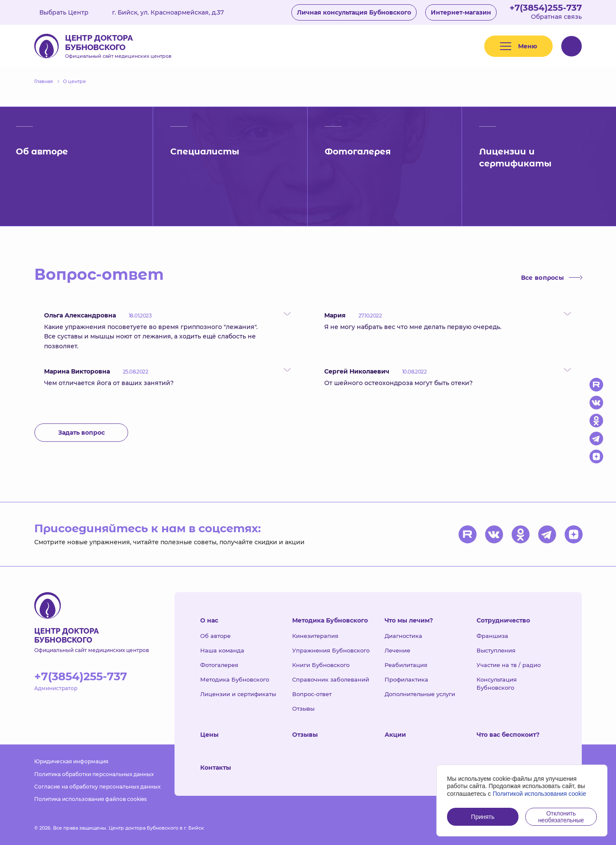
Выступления (496, 650)
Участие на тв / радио (509, 665)
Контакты (216, 768)
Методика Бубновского (235, 679)
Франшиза (492, 636)
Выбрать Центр (70, 12)
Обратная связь (556, 17)
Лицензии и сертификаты (238, 694)
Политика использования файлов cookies (90, 799)
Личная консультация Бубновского (354, 12)
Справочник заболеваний (331, 679)
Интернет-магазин (461, 12)
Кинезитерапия (315, 636)
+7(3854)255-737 (546, 8)
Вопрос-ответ (312, 694)
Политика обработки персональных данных (94, 774)
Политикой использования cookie (540, 794)
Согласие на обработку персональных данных (97, 787)
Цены (209, 735)
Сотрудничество (503, 620)
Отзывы (303, 709)
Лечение (397, 650)
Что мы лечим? (409, 620)
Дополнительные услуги (420, 694)
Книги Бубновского (321, 665)
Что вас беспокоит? (508, 735)
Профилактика (406, 679)
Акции (395, 735)
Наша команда (222, 650)
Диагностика (403, 636)
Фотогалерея (219, 665)
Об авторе (215, 636)
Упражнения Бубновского (331, 650)
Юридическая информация (71, 761)
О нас (209, 620)
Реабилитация (406, 665)
